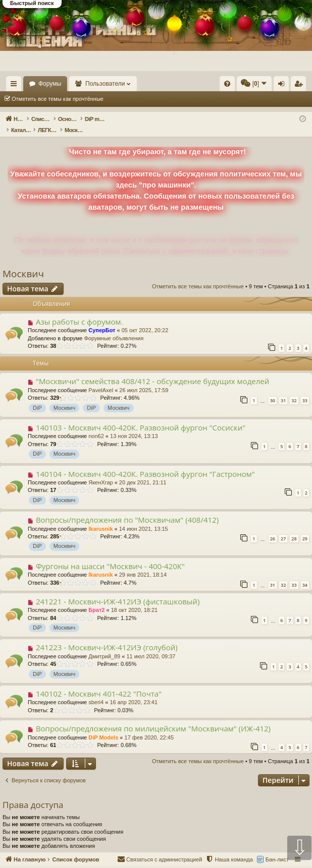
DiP (37, 397)
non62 (96, 425)
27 (283, 528)
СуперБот (102, 320)
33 (305, 390)
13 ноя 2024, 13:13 (134, 425)
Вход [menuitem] (283, 86)
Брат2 (96, 599)
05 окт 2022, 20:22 (145, 320)
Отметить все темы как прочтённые (58, 99)
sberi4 (96, 692)
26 (273, 528)
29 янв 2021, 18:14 (143, 564)
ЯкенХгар (100, 472)
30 (273, 390)
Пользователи (152, 84)
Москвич (23, 263)
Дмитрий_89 (104, 646)
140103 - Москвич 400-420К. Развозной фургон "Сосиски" (141, 417)
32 (294, 390)
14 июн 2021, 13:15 (144, 518)
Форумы (96, 84)
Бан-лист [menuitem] (277, 849)
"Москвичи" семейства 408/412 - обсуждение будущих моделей (152, 370)
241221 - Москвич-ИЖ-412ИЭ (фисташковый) (118, 591)
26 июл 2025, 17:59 (144, 380)
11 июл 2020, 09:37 (151, 646)
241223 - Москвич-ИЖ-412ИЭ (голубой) (107, 637)
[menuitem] (227, 84)
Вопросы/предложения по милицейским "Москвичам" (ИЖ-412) (153, 718)
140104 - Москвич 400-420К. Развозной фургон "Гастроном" (145, 463)
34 (305, 574)
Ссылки (16, 86)
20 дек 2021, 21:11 (143, 472)
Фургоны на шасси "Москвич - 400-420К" (110, 555)
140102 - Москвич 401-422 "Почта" (99, 683)
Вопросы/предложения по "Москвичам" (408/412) (127, 509)
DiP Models (103, 727)
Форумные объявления (114, 328)
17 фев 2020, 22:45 (149, 727)
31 (283, 390)
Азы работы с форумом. (80, 311)
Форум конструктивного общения (194, 862)
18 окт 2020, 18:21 (135, 599)
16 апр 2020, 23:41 (134, 692)
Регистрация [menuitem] (300, 86)
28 (294, 528)
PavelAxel (101, 380)
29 (305, 528)
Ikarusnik (100, 518)
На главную (45, 84)
